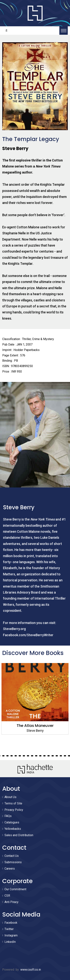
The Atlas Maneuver (35, 726)
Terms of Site (13, 803)
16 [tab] (44, 756)
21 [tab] (65, 756)
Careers (10, 869)
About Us (10, 797)
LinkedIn (10, 942)
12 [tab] (28, 756)
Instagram (11, 935)
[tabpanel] (35, 699)
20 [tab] (61, 756)
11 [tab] (24, 756)
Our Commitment (15, 889)
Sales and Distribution (19, 835)
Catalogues (12, 822)
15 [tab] (40, 756)
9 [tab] (16, 756)
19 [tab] (57, 756)
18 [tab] (53, 756)
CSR (7, 896)
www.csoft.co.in (31, 970)
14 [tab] (36, 756)
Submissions (13, 862)
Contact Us (12, 856)
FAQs (8, 816)
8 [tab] (12, 756)
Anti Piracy (11, 902)
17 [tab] (49, 756)
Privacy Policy (14, 810)
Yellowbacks (13, 829)
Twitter (9, 929)
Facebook (11, 923)
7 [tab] (7, 756)
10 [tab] (20, 756)
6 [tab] (3, 756)
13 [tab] (32, 756)
